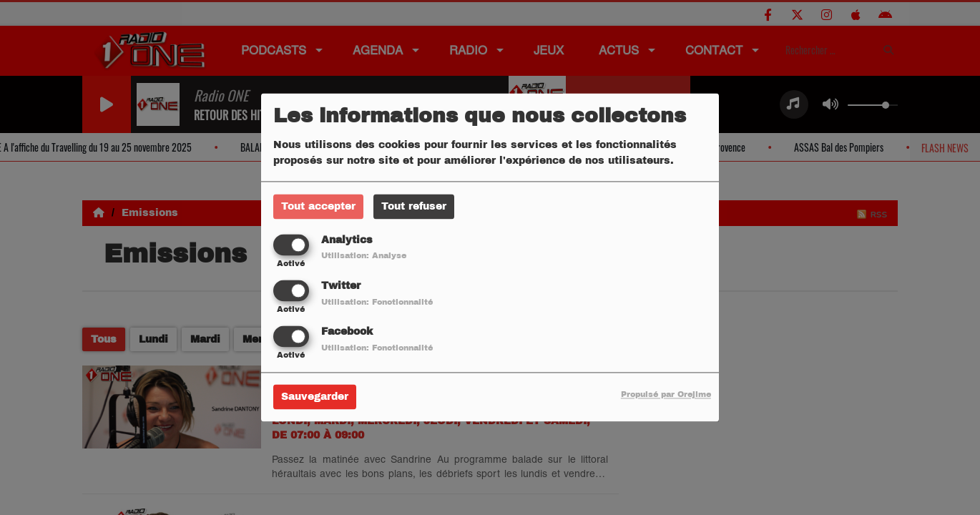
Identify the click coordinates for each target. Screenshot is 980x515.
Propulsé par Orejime (666, 395)
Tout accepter (318, 206)
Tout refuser (414, 206)
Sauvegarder (315, 397)
